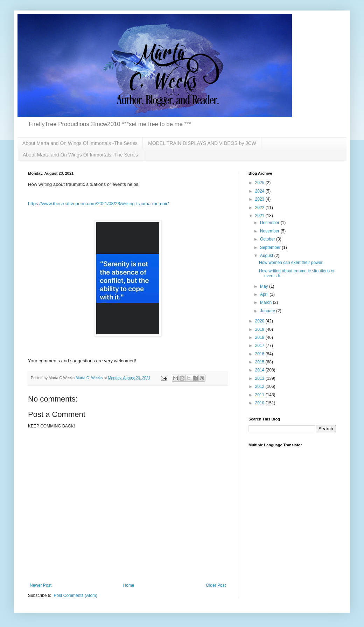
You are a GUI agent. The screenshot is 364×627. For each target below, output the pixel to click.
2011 (260, 395)
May (265, 286)
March (267, 302)
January (268, 311)
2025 (260, 183)
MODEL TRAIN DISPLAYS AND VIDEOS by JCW (202, 143)
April (265, 294)
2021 (260, 216)
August (267, 256)
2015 (260, 362)
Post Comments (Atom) (75, 595)
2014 (260, 370)
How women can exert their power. (291, 263)
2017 (260, 346)
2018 (260, 337)
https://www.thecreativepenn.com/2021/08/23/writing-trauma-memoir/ (98, 204)
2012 (260, 386)
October (268, 239)
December (270, 223)
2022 (260, 208)
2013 (260, 378)
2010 (260, 403)
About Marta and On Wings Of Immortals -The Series (80, 143)
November (270, 231)
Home (129, 585)
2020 (260, 321)
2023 (260, 199)
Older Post (216, 585)
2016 (260, 354)
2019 (260, 329)
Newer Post (41, 585)
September (271, 248)
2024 (260, 191)
